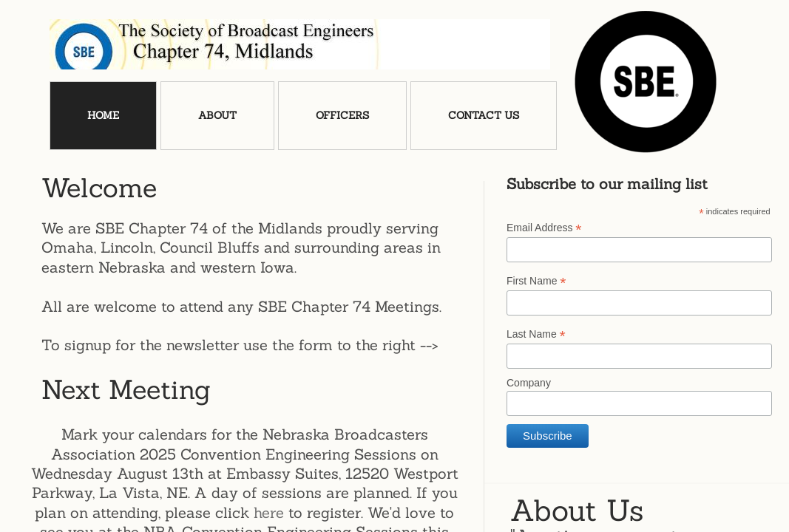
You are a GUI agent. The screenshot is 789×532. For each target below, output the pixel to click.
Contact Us (484, 115)
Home (103, 115)
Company (529, 383)
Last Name (536, 334)
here (269, 512)
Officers (342, 115)
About (217, 115)
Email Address (544, 228)
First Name (536, 281)
